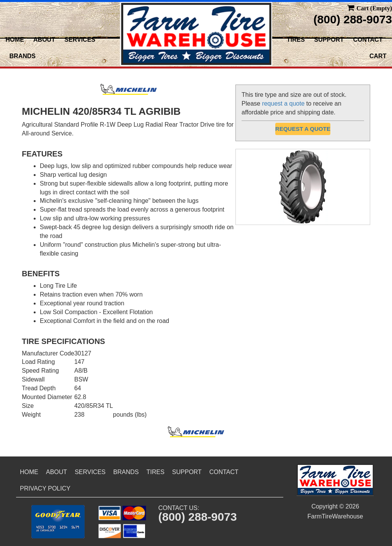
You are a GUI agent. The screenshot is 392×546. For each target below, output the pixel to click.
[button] (58, 522)
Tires (296, 40)
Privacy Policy (45, 488)
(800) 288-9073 (353, 19)
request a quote (283, 103)
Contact (368, 40)
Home (15, 40)
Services (80, 40)
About (44, 40)
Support (329, 40)
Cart (378, 56)
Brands (23, 56)
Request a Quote (303, 129)
